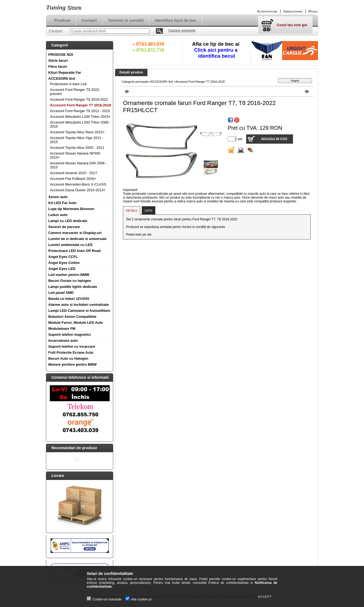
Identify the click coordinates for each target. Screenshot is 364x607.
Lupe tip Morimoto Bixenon (71, 209)
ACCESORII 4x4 (62, 78)
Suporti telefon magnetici (70, 335)
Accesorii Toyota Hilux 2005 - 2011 (77, 148)
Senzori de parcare (64, 227)
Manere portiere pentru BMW (73, 364)
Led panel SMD (61, 293)
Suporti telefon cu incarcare (72, 346)
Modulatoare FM (62, 329)
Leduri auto (58, 215)
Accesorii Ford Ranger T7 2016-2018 (81, 105)
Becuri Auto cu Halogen (68, 358)
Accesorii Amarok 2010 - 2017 (74, 173)
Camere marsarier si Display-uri (75, 233)
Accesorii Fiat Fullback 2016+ (73, 179)
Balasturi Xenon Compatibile (73, 317)
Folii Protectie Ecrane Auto (71, 352)
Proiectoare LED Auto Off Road (75, 251)
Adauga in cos (274, 139)
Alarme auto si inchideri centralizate (79, 305)
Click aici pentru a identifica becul (217, 53)
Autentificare (267, 11)
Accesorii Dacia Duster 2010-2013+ (78, 190)
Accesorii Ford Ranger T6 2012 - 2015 (80, 111)
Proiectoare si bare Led (68, 84)
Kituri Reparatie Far (65, 73)
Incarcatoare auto (63, 341)
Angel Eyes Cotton (64, 263)
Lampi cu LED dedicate (68, 221)
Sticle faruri (58, 61)
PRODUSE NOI (61, 55)
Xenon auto (58, 197)
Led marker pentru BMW (69, 275)
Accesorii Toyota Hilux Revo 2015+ (77, 132)
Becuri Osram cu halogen (70, 281)
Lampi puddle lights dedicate (73, 287)
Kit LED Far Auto (63, 203)
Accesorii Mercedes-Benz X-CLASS (78, 184)
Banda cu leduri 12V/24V (69, 299)
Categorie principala (135, 82)
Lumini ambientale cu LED (71, 245)
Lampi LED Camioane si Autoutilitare (79, 311)
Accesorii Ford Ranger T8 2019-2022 (79, 99)
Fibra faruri (58, 67)
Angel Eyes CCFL (63, 257)
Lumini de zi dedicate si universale (78, 239)
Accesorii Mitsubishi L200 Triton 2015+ (80, 117)
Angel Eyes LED (62, 269)
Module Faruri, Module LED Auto (76, 323)
